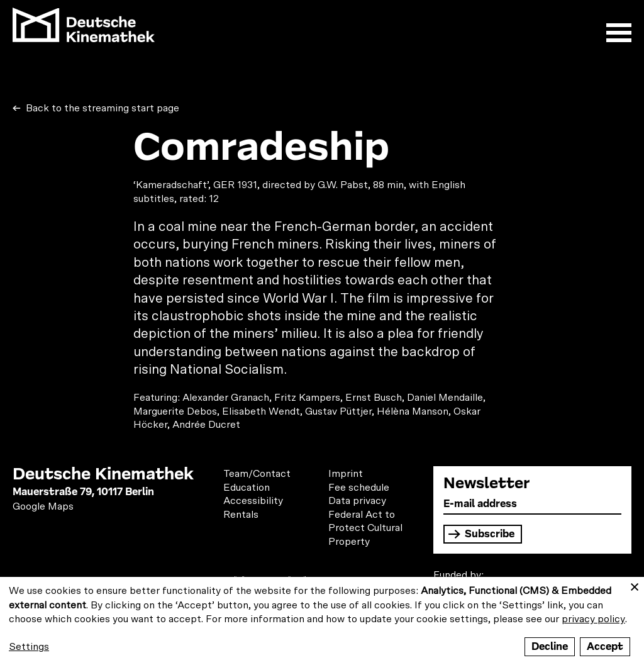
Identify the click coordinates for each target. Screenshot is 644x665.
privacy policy (593, 619)
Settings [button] (29, 647)
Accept (605, 646)
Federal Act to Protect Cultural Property (365, 528)
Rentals (241, 515)
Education (247, 488)
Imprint (346, 474)
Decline (550, 646)
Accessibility (253, 501)
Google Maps (43, 506)
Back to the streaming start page (101, 108)
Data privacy (357, 501)
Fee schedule (359, 488)
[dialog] (322, 621)
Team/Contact (257, 474)
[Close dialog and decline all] (635, 585)
